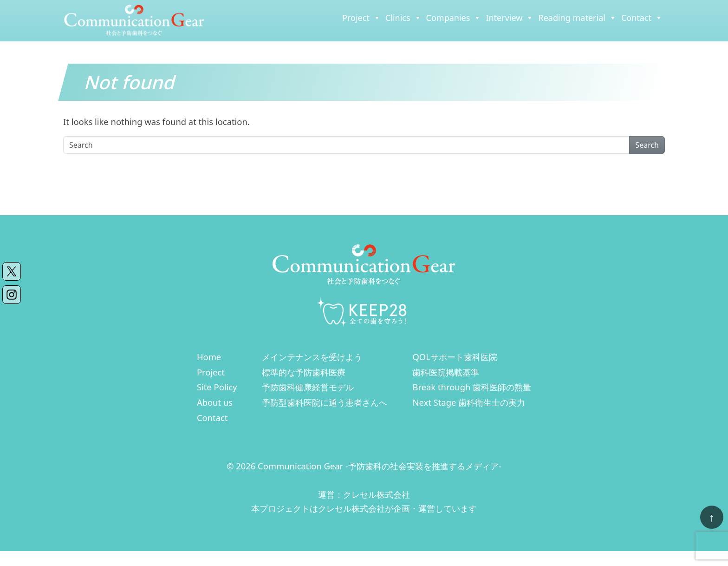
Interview (510, 18)
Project (361, 18)
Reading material (577, 18)
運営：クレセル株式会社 (364, 494)
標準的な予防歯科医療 (304, 372)
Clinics (403, 18)
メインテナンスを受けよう (312, 357)
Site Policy (217, 387)
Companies (454, 18)
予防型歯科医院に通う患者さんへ (325, 402)
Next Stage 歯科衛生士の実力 (469, 402)
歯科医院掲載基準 (446, 372)
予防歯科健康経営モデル (308, 387)
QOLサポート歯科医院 (455, 357)
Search (647, 145)
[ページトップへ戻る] (712, 517)
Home (209, 357)
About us (215, 402)
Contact (642, 18)
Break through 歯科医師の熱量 (472, 387)
